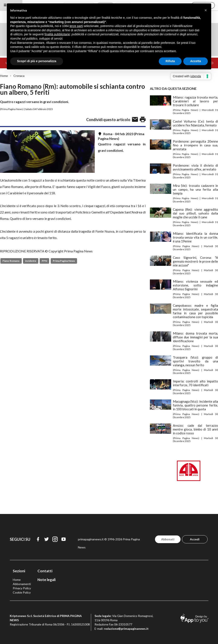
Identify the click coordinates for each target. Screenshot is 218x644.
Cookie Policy (22, 592)
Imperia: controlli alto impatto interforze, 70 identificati (195, 383)
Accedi (195, 539)
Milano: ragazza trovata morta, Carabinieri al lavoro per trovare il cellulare (195, 101)
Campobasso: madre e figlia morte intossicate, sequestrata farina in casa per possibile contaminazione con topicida (195, 311)
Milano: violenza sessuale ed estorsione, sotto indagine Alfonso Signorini (195, 285)
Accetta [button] (196, 61)
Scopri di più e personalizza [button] (37, 61)
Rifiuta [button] (170, 61)
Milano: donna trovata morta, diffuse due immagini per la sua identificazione (195, 337)
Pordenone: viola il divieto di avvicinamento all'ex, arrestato (195, 167)
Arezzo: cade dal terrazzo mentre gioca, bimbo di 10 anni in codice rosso (195, 429)
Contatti (45, 571)
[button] (206, 10)
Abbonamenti (22, 584)
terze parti (76, 26)
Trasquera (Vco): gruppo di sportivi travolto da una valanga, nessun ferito (195, 361)
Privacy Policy (22, 588)
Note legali (47, 580)
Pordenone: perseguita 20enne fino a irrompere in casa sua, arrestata (195, 145)
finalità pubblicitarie (57, 34)
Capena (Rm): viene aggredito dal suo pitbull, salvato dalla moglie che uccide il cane (195, 213)
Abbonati (168, 539)
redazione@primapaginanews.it (126, 629)
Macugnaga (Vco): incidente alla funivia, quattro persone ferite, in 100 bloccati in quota (195, 405)
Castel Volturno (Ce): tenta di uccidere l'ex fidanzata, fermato (195, 123)
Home (4, 76)
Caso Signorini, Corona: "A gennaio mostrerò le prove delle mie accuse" (195, 261)
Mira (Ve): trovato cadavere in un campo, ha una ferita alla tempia (195, 189)
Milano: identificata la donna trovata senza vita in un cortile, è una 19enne (195, 237)
